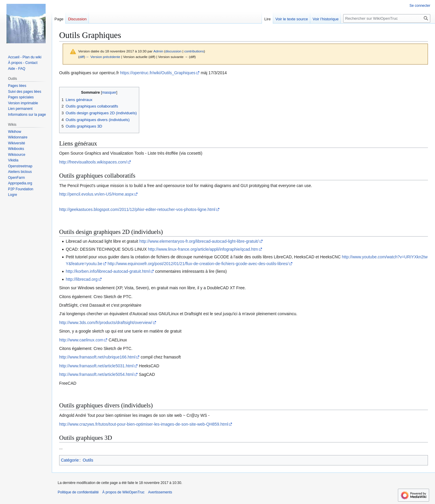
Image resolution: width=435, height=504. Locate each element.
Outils (88, 460)
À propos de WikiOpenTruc (123, 492)
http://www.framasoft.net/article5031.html (96, 366)
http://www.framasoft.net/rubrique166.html (97, 357)
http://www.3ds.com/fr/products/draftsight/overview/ (106, 323)
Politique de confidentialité (78, 492)
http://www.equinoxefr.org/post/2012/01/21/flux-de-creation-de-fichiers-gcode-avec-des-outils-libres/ (198, 264)
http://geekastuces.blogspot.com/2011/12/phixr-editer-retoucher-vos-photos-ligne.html (137, 209)
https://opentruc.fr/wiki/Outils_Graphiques (158, 73)
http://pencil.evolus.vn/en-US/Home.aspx (96, 194)
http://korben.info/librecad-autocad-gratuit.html (108, 271)
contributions (194, 51)
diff (82, 57)
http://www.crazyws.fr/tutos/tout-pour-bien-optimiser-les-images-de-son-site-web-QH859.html (144, 424)
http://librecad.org (82, 279)
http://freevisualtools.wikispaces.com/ (93, 162)
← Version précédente (103, 57)
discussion (173, 51)
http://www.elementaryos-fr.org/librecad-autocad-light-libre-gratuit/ (199, 241)
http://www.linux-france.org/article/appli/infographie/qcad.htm (203, 249)
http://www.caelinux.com (81, 340)
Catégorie (70, 460)
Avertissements (160, 492)
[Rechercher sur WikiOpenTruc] (387, 18)
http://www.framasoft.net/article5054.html (96, 374)
